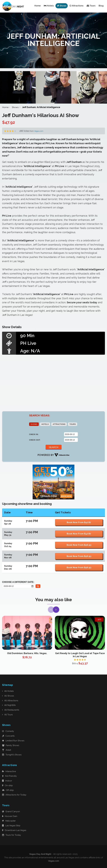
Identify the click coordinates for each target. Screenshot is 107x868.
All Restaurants (11, 710)
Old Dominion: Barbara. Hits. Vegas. (27, 653)
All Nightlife (9, 705)
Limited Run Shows (13, 741)
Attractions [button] (76, 6)
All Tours (7, 715)
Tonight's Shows (12, 755)
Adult (7, 750)
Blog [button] (101, 6)
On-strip (7, 785)
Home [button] (38, 6)
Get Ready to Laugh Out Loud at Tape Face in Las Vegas (80, 655)
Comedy (8, 731)
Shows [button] (62, 6)
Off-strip (8, 790)
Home (5, 107)
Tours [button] (91, 6)
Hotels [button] (49, 6)
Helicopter (9, 821)
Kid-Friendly (9, 776)
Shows (15, 107)
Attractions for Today (14, 795)
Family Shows (11, 745)
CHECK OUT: (35, 440)
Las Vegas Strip (11, 826)
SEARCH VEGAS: (40, 415)
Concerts (8, 736)
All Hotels (8, 691)
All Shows (8, 696)
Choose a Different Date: (18, 582)
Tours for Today (11, 835)
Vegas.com (39, 131)
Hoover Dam (10, 816)
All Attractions (10, 701)
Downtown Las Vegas (14, 830)
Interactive (9, 771)
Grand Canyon (11, 811)
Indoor (7, 781)
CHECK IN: (34, 434)
